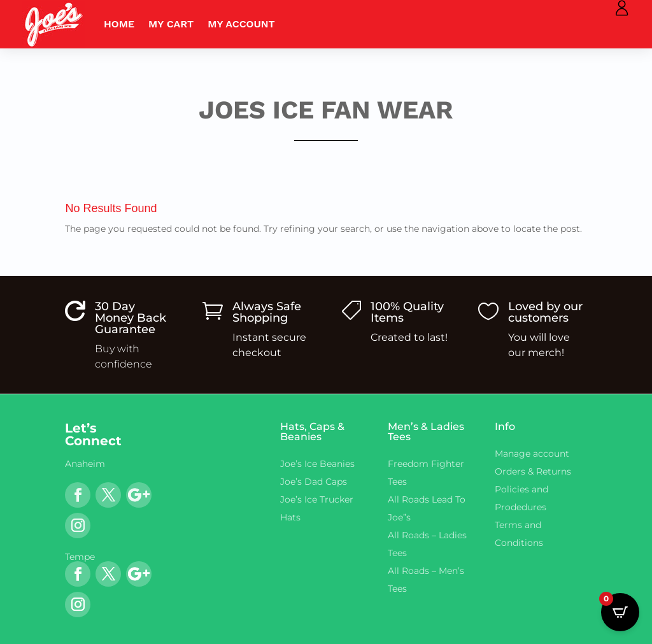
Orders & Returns (533, 471)
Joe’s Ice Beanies (317, 464)
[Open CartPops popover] (620, 612)
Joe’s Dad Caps (314, 482)
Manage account (532, 454)
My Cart (171, 24)
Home (119, 24)
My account (241, 24)
